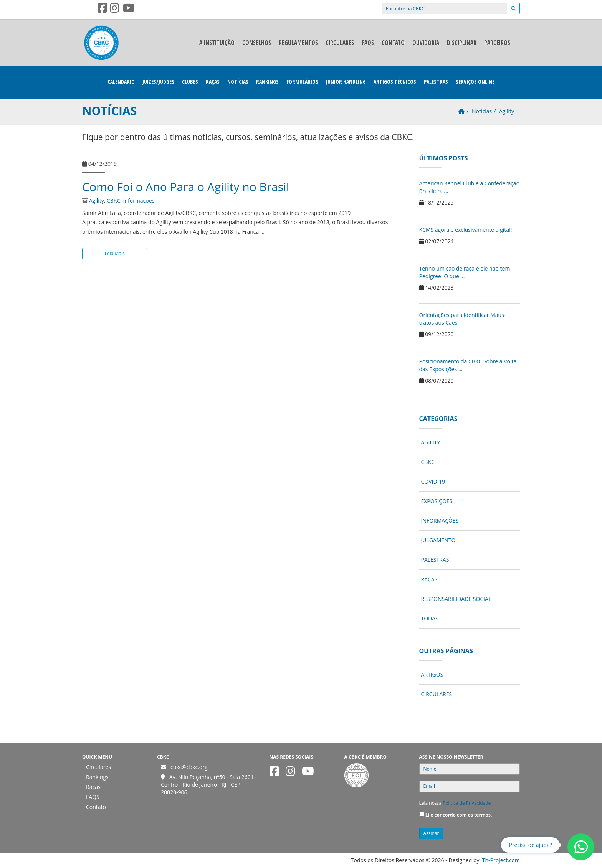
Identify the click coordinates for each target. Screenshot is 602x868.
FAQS (368, 43)
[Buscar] (513, 8)
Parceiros (497, 43)
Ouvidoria (426, 43)
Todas (430, 618)
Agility (97, 200)
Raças (213, 82)
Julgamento (438, 540)
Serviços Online (475, 82)
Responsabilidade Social (456, 599)
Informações (139, 200)
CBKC (113, 200)
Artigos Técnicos (395, 82)
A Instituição (217, 43)
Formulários (302, 82)
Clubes (190, 82)
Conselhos (257, 43)
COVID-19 (433, 481)
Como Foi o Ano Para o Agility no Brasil (186, 187)
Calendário (121, 82)
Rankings (267, 82)
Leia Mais (115, 253)
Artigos (432, 674)
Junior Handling (346, 82)
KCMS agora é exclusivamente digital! (466, 230)
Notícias (238, 82)
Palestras (436, 82)
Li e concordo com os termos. (459, 815)
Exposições (437, 501)
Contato (393, 43)
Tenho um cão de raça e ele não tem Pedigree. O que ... (465, 272)
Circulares (340, 43)
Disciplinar (462, 43)
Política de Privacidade (467, 803)
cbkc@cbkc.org (189, 767)
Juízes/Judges (158, 82)
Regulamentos (298, 43)
